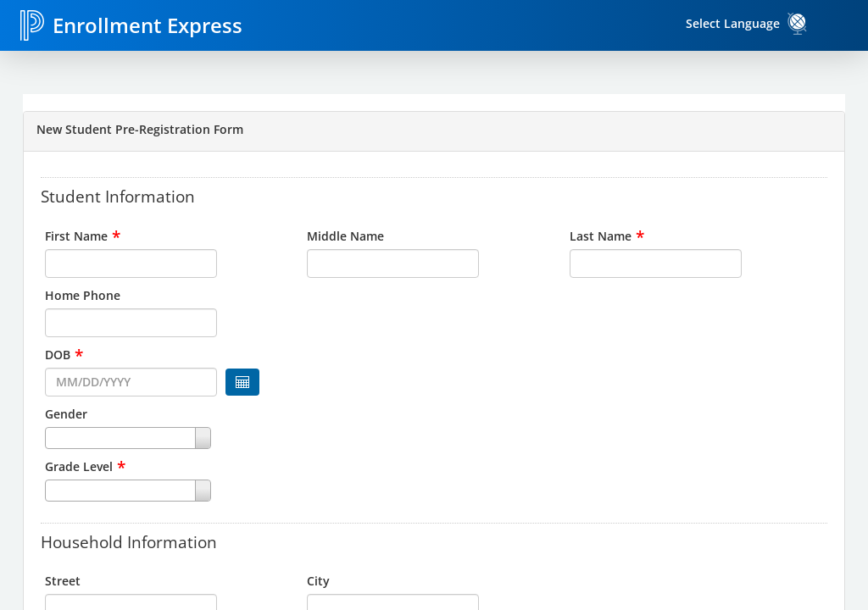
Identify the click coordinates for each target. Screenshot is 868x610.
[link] (798, 24)
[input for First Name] (131, 263)
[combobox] (172, 438)
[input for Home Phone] (131, 323)
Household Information (129, 541)
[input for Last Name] (656, 263)
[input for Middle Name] (393, 263)
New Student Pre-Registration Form (140, 129)
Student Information (118, 196)
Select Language (733, 23)
